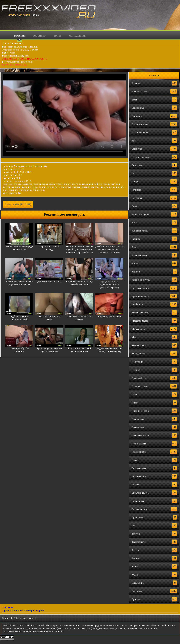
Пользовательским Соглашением (19, 631)
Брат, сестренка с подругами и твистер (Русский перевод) (109, 284)
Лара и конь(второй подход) (49, 248)
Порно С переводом (13, 43)
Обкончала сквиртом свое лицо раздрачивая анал (19, 283)
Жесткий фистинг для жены (49, 318)
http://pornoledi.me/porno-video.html (20, 47)
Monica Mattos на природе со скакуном (19, 248)
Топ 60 (57, 36)
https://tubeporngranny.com (15, 56)
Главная (19, 36)
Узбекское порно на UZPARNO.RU (20, 50)
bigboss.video (9, 53)
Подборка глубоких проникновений (19, 318)
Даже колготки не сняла (49, 281)
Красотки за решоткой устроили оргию (79, 350)
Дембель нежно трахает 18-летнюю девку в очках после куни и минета (109, 249)
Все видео (39, 36)
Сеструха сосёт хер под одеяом (79, 318)
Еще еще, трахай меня (109, 316)
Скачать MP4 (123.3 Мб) (18, 204)
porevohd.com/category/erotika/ (18, 62)
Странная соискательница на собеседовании (79, 283)
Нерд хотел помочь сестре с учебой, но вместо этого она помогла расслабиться (79, 249)
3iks (16, 618)
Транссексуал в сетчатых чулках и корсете (49, 350)
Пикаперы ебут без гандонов (19, 350)
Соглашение (77, 36)
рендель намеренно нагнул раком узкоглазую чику (109, 350)
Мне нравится (12, 193)
